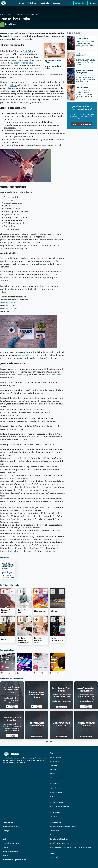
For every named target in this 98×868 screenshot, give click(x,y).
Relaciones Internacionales (11, 851)
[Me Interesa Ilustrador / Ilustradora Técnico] (37, 619)
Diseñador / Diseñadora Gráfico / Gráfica (23, 640)
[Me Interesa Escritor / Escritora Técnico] (53, 619)
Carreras (22, 3)
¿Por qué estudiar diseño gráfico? (53, 67)
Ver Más (49, 742)
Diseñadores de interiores (10, 308)
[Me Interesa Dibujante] (53, 591)
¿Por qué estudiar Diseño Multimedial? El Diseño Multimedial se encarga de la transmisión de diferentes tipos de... (85, 94)
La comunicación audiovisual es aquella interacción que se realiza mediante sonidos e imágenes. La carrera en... (86, 62)
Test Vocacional (80, 3)
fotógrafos (38, 355)
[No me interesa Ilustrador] (12, 619)
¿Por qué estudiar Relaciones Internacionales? (63, 843)
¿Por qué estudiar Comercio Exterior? (60, 835)
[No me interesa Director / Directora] (29, 591)
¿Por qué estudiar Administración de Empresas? (63, 827)
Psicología (6, 831)
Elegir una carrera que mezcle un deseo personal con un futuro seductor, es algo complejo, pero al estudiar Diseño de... (85, 79)
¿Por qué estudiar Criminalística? (59, 839)
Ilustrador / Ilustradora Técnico (38, 640)
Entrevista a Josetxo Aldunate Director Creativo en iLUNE (8, 566)
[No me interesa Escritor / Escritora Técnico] (61, 619)
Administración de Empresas (11, 827)
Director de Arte (40, 611)
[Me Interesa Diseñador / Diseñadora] (4, 591)
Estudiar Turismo (55, 831)
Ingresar (93, 3)
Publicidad (10, 200)
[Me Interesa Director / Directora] (20, 591)
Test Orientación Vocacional (57, 757)
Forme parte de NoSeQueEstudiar (59, 806)
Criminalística (7, 835)
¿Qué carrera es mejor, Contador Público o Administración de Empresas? (70, 847)
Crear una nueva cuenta (56, 792)
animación (43, 264)
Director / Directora (21, 611)
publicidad (13, 85)
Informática (14, 551)
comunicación (14, 63)
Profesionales (54, 816)
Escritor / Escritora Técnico (57, 639)
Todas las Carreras (55, 761)
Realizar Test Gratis (82, 124)
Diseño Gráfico (28, 51)
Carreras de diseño (82, 38)
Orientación (57, 3)
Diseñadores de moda (9, 303)
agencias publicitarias (27, 63)
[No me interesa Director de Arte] (45, 591)
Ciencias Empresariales (19, 375)
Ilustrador (5, 639)
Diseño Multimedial (82, 88)
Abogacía (6, 856)
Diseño (12, 33)
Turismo (5, 847)
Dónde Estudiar (45, 3)
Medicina (6, 839)
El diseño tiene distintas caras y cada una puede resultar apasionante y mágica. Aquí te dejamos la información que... (85, 44)
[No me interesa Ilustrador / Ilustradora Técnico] (45, 619)
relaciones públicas (25, 355)
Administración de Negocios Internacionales (16, 860)
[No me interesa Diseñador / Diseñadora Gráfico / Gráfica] (29, 619)
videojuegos (13, 277)
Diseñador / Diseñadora (5, 611)
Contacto (52, 796)
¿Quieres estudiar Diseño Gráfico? (53, 62)
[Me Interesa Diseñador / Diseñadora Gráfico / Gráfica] (20, 619)
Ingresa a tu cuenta (55, 788)
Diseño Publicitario (20, 490)
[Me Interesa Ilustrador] (4, 619)
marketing (18, 128)
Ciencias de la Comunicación (11, 843)
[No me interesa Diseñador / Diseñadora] (12, 591)
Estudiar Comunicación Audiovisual (83, 55)
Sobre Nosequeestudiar (57, 778)
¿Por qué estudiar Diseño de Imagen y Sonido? (85, 72)
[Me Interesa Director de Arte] (37, 591)
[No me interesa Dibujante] (61, 591)
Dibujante (54, 611)
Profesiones (32, 3)
